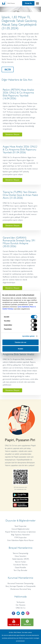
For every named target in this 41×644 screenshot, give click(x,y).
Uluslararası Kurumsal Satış (20, 589)
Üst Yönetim (21, 605)
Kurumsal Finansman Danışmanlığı (21, 583)
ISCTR (8, 69)
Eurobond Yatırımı (20, 565)
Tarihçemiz (20, 602)
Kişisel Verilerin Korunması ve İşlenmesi (20, 532)
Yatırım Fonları (20, 562)
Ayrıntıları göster (29, 336)
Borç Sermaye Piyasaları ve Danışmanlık (21, 586)
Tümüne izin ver (21, 342)
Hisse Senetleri (21, 556)
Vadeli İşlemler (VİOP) (21, 559)
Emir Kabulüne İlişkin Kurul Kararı (21, 540)
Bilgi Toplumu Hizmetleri (21, 535)
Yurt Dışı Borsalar (20, 570)
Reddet (20, 349)
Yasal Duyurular (20, 526)
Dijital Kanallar (21, 567)
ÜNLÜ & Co (21, 608)
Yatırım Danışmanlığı (20, 553)
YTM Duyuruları (20, 537)
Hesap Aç (28, 3)
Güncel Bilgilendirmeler (21, 529)
